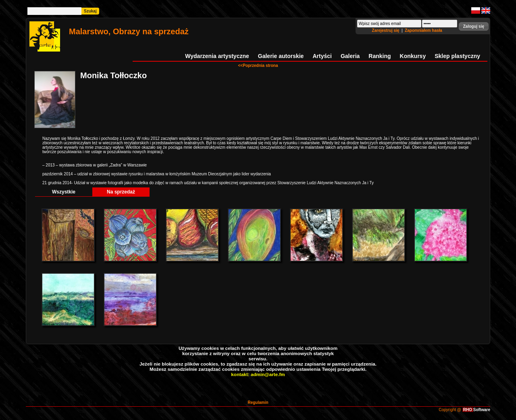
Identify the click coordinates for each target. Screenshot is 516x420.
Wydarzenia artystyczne (217, 56)
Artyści (322, 56)
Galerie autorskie (281, 56)
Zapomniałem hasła (423, 30)
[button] (474, 26)
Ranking (380, 56)
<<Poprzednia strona (258, 65)
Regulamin (258, 402)
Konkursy (413, 56)
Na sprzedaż (121, 192)
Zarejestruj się (386, 30)
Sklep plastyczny (457, 56)
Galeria (350, 56)
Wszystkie (64, 192)
